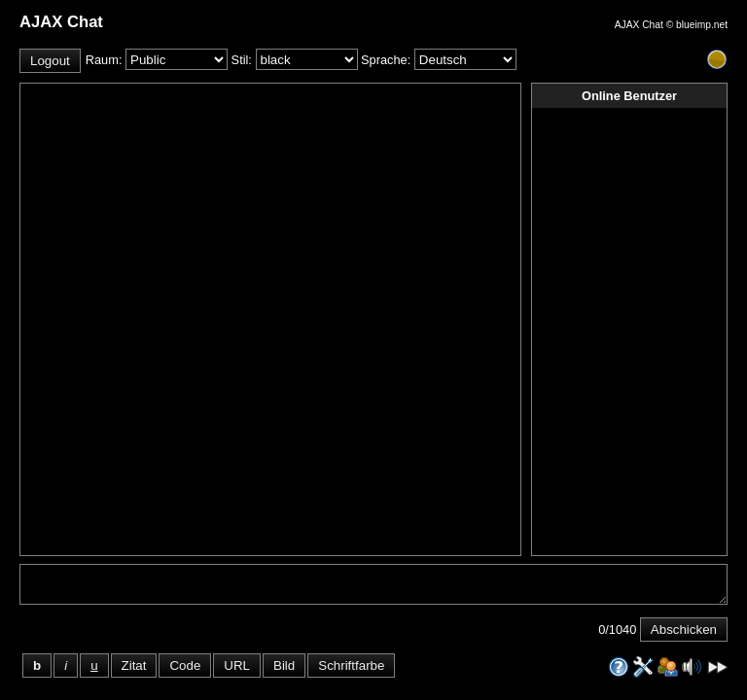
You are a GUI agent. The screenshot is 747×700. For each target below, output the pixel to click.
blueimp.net (702, 25)
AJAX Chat (639, 25)
